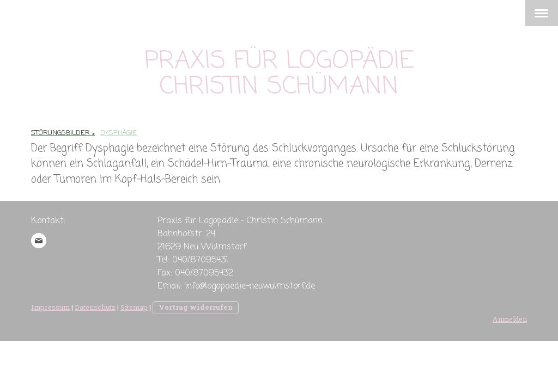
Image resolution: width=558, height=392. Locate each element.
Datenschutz (95, 307)
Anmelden (510, 319)
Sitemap (134, 307)
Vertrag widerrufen (196, 307)
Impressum (50, 307)
